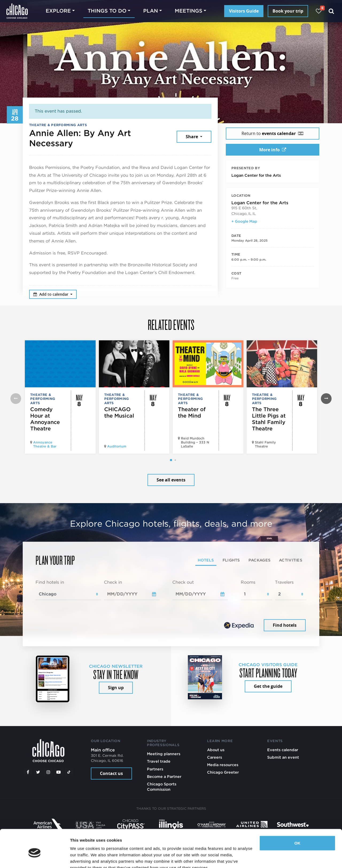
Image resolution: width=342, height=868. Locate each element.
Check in (113, 582)
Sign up (116, 688)
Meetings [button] (189, 11)
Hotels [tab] (206, 560)
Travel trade (159, 761)
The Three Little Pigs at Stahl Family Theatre (269, 419)
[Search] (331, 11)
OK (298, 818)
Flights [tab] (231, 560)
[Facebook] (28, 772)
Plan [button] (151, 11)
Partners (155, 769)
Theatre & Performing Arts (58, 125)
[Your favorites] (319, 11)
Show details (82, 857)
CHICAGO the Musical (119, 412)
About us (216, 750)
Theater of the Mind (192, 412)
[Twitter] (38, 772)
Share (192, 137)
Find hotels (285, 625)
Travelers (284, 582)
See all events (171, 480)
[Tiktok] (69, 772)
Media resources (223, 765)
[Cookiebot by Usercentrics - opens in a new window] (35, 858)
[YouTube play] (59, 772)
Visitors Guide (244, 11)
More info (273, 150)
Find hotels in (50, 582)
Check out (183, 582)
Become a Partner (164, 776)
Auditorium (117, 446)
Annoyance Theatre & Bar (45, 444)
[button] (171, 460)
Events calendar (283, 750)
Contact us (111, 773)
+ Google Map (244, 221)
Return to (273, 133)
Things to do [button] (107, 11)
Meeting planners (164, 754)
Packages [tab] (259, 560)
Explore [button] (58, 11)
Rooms (248, 582)
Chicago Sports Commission (162, 787)
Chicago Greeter (223, 772)
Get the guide (268, 686)
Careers (215, 757)
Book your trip (288, 11)
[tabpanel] (171, 606)
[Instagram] (48, 772)
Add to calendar (51, 294)
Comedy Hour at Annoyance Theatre (45, 419)
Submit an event (283, 757)
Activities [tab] (291, 560)
